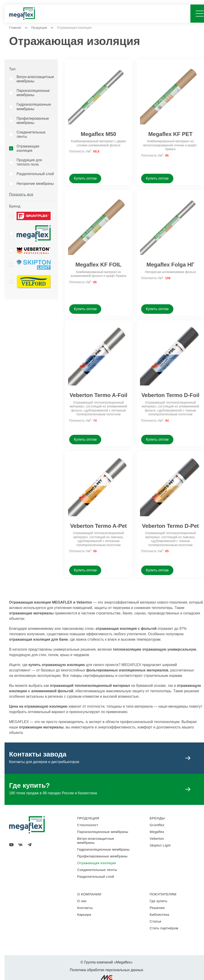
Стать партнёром (164, 928)
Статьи (156, 921)
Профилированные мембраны (33, 121)
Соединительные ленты (31, 134)
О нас (82, 901)
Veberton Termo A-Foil (98, 395)
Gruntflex (157, 825)
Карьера (84, 915)
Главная (15, 28)
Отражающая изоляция (28, 148)
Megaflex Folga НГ (170, 265)
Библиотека (160, 915)
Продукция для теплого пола (29, 162)
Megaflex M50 (98, 134)
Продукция (39, 28)
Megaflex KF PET (171, 134)
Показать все (21, 194)
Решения (157, 908)
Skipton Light (160, 845)
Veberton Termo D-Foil (170, 395)
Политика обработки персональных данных (107, 970)
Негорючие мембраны (35, 184)
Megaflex (157, 832)
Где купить (159, 901)
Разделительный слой (35, 174)
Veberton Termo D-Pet (170, 526)
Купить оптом (85, 178)
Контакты (85, 908)
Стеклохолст (88, 825)
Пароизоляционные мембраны (33, 93)
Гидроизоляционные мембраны (34, 107)
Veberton (157, 838)
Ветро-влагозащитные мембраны (35, 79)
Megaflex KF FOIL (98, 265)
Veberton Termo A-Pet (98, 526)
